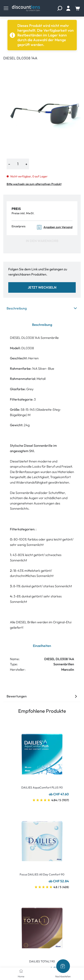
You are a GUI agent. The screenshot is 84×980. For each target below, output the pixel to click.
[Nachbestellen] (63, 966)
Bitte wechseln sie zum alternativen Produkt (34, 184)
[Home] (21, 971)
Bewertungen (42, 696)
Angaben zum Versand (55, 227)
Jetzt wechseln (42, 287)
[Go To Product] (42, 752)
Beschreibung (42, 308)
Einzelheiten (42, 646)
